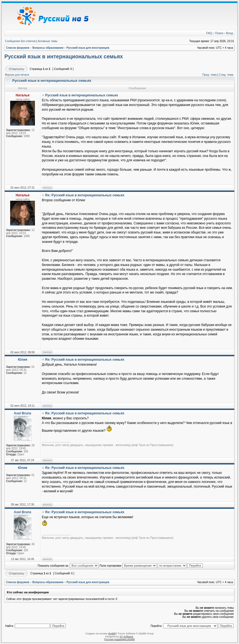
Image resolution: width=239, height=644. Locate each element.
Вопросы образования (48, 48)
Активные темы (48, 41)
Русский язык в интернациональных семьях (64, 56)
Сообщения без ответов (20, 41)
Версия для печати (17, 75)
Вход (230, 33)
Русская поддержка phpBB (119, 639)
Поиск (219, 33)
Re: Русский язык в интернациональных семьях (85, 195)
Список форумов (18, 48)
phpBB (112, 634)
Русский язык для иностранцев (88, 48)
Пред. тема (210, 75)
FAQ (209, 33)
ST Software (126, 637)
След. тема (226, 75)
